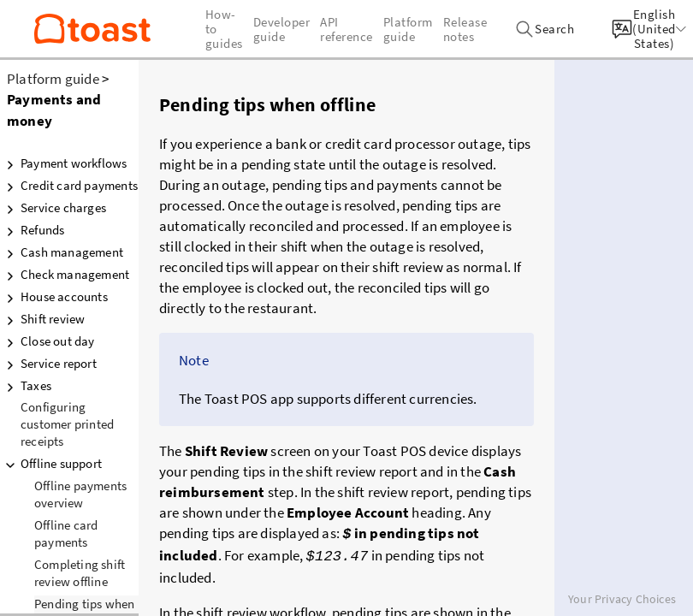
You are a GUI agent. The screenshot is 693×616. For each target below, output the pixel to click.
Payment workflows (63, 163)
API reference (346, 29)
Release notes (465, 29)
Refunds (32, 230)
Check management (65, 275)
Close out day (47, 341)
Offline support (51, 464)
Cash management (62, 252)
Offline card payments (66, 533)
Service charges (53, 208)
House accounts (54, 297)
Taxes (26, 386)
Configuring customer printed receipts (67, 424)
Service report (48, 364)
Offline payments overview (80, 494)
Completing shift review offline (80, 573)
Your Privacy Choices (622, 599)
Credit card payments (69, 186)
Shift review (42, 319)
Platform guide (53, 79)
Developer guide (282, 29)
